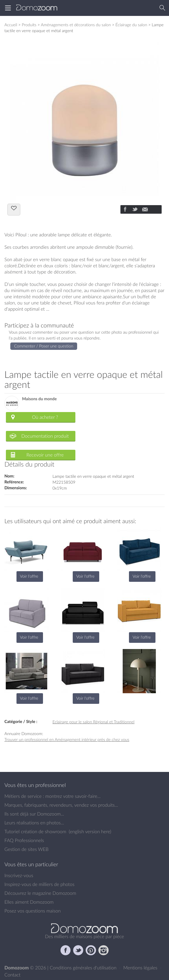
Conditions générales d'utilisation (84, 968)
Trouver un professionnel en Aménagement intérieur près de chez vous (67, 739)
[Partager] (125, 210)
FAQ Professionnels (24, 840)
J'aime (14, 209)
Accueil (11, 25)
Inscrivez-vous (19, 875)
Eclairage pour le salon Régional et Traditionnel (93, 722)
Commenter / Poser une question (44, 346)
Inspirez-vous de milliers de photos (39, 884)
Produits (29, 25)
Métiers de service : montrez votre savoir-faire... (53, 796)
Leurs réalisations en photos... (34, 823)
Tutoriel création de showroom (35, 831)
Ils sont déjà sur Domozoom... (34, 814)
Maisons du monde (39, 399)
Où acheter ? (45, 417)
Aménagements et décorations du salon (76, 25)
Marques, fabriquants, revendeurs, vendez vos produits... (61, 805)
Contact (13, 975)
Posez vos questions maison (33, 911)
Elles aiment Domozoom (29, 902)
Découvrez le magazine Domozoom (40, 893)
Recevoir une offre (45, 455)
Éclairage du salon (131, 25)
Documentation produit (45, 436)
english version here (90, 831)
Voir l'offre (29, 576)
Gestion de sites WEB (26, 849)
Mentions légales (141, 968)
